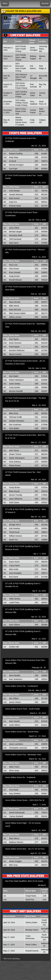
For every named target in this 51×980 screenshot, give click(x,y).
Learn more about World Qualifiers (10, 20)
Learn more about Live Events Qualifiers (10, 38)
